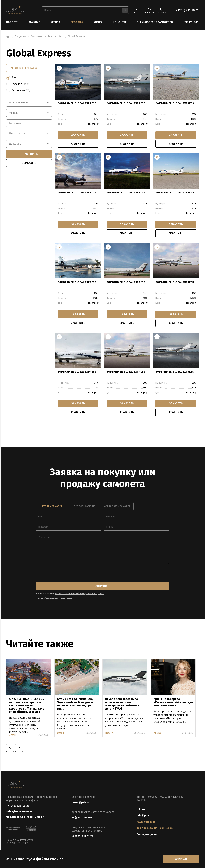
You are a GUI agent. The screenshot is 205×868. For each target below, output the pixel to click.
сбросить (29, 163)
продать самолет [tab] (85, 507)
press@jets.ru (80, 803)
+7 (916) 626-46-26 (18, 807)
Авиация (34, 22)
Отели (12, 736)
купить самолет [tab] (52, 507)
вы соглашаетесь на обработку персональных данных (79, 594)
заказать (78, 135)
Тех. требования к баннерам (155, 829)
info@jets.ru (144, 816)
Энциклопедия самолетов (155, 22)
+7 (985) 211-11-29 (82, 837)
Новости (12, 22)
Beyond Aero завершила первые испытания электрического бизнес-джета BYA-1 (122, 704)
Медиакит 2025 (146, 822)
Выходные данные (148, 835)
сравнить (78, 144)
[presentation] (60, 574)
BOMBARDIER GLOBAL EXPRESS (77, 103)
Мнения (157, 734)
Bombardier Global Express (77, 372)
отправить (103, 587)
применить (29, 154)
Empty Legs (191, 22)
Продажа (77, 22)
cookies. (57, 859)
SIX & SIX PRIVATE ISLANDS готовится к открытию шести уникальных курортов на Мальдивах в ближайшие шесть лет (27, 706)
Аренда (55, 22)
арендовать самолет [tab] (117, 507)
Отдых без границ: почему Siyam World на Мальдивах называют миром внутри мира (75, 704)
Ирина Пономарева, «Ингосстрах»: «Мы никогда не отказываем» (173, 703)
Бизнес (98, 22)
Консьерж (120, 22)
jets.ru (141, 810)
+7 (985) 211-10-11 (186, 10)
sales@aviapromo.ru (19, 812)
